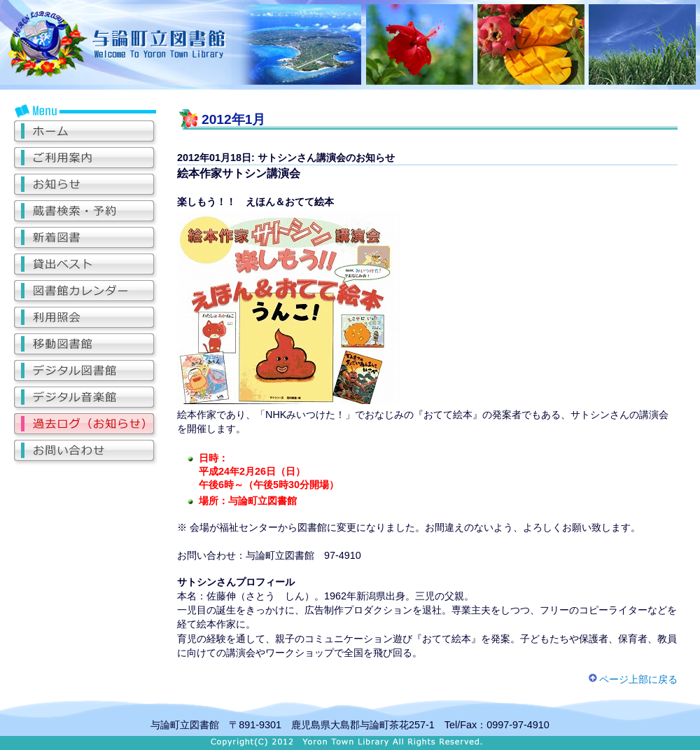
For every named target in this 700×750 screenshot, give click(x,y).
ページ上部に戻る (633, 679)
